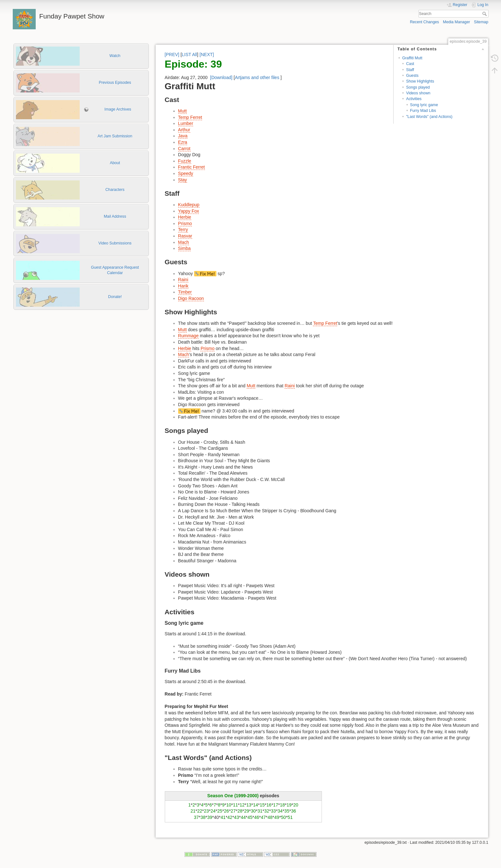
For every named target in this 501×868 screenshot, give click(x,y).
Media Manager (457, 22)
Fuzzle (185, 161)
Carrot (184, 149)
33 (273, 811)
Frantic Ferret (192, 167)
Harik (183, 286)
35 (287, 811)
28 (240, 811)
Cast (410, 64)
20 (296, 805)
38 (203, 817)
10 (229, 805)
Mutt (182, 111)
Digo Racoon (191, 298)
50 (284, 817)
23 (207, 811)
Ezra (183, 142)
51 (290, 817)
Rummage (189, 336)
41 (223, 817)
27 (233, 811)
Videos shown (418, 93)
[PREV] (172, 55)
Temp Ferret (190, 117)
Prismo (185, 223)
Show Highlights (420, 81)
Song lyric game (424, 105)
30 (253, 811)
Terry (183, 230)
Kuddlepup (189, 205)
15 (262, 805)
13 (249, 805)
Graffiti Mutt (412, 58)
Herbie (185, 217)
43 (236, 817)
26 (227, 811)
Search (485, 14)
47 (263, 817)
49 (277, 817)
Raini (183, 280)
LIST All (189, 55)
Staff (410, 70)
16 (269, 805)
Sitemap (481, 22)
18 (282, 805)
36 (294, 811)
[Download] (221, 77)
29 (247, 811)
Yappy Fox (189, 211)
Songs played (418, 87)
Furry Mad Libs (423, 111)
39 (210, 817)
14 (256, 805)
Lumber (186, 123)
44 (243, 817)
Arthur (184, 130)
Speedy (186, 173)
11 (236, 805)
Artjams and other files (257, 77)
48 (270, 817)
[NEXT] (207, 55)
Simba (185, 248)
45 (250, 817)
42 (230, 817)
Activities (414, 99)
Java (183, 136)
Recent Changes (424, 22)
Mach (184, 242)
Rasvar (185, 236)
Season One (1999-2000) (233, 796)
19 (289, 805)
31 (260, 811)
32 (267, 811)
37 (196, 817)
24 (213, 811)
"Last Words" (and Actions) (429, 117)
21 (193, 811)
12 (242, 805)
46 (257, 817)
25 (220, 811)
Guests (412, 76)
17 (276, 805)
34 (280, 811)
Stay (183, 180)
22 (200, 811)
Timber (185, 292)
